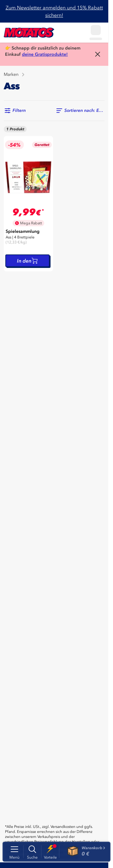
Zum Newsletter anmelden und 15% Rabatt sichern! (54, 11)
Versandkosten (63, 827)
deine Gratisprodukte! (45, 54)
